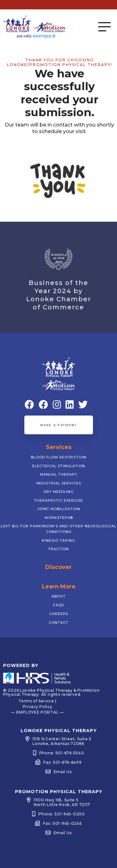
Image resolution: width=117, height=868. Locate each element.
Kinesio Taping (58, 540)
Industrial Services (59, 483)
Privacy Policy (38, 707)
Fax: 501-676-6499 (62, 762)
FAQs (58, 605)
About (58, 596)
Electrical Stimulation (59, 466)
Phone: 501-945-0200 (62, 814)
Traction (58, 549)
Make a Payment (58, 425)
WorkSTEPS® (59, 518)
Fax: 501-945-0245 (62, 823)
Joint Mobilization (59, 509)
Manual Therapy (59, 474)
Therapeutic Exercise (58, 500)
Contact (58, 623)
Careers (59, 614)
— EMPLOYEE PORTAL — (37, 712)
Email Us (63, 772)
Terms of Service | (37, 701)
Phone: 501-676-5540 (62, 753)
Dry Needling (59, 492)
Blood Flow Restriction (59, 457)
